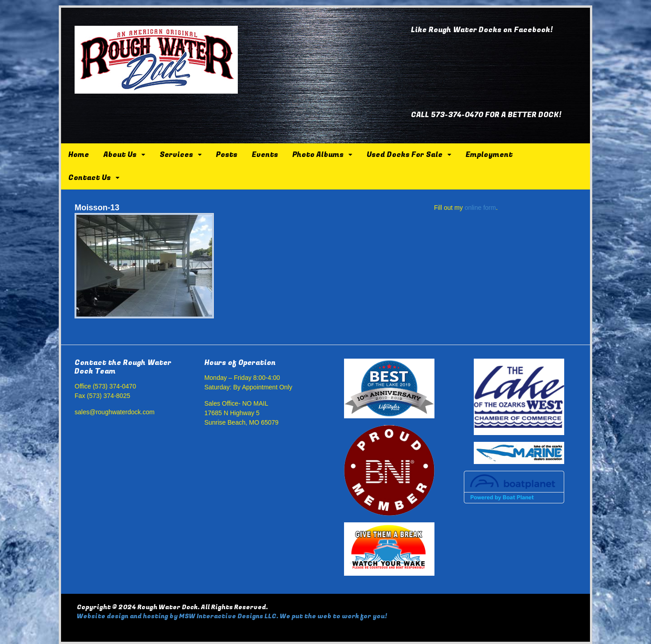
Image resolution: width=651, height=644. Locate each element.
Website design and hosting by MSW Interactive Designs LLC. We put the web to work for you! (232, 616)
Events (265, 155)
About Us (120, 155)
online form (480, 208)
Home (79, 155)
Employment (489, 155)
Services (176, 155)
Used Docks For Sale (405, 155)
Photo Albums (318, 155)
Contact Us (90, 178)
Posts (227, 155)
